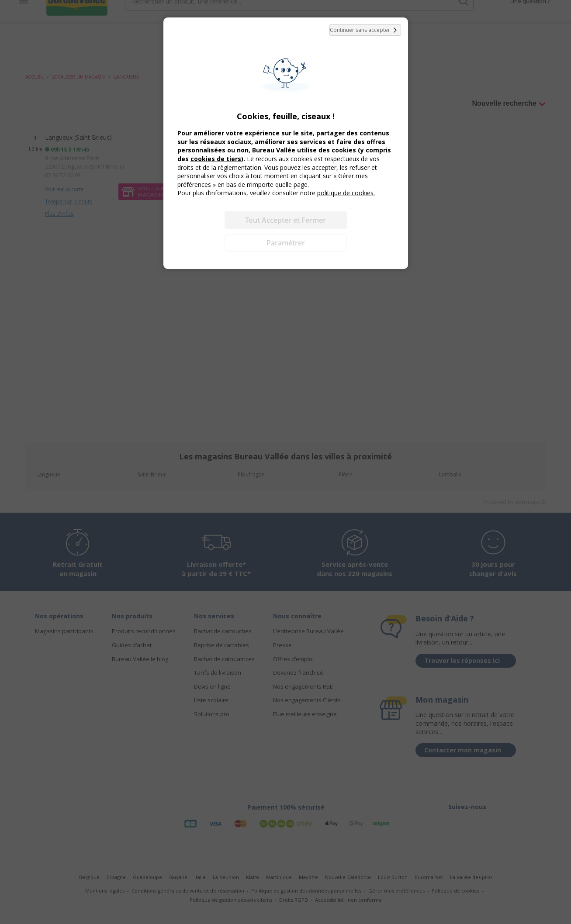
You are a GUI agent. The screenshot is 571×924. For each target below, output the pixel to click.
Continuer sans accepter (365, 30)
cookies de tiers (216, 159)
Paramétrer (286, 243)
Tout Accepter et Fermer (285, 220)
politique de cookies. (346, 193)
